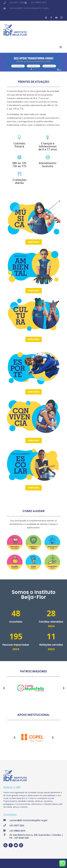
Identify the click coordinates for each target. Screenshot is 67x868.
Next (63, 688)
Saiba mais (34, 242)
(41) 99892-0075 (39, 2)
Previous (4, 688)
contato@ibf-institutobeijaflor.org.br (29, 8)
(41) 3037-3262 (17, 2)
